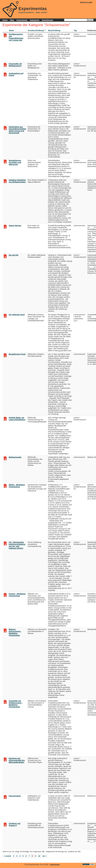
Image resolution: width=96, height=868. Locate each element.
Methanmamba (15, 457)
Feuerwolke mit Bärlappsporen (15, 65)
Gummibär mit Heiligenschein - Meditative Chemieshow (16, 704)
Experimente (22, 20)
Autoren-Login (86, 2)
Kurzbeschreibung (36, 30)
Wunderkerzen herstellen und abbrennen (15, 162)
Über (12, 20)
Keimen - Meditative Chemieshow (17, 595)
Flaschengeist (15, 796)
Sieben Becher (15, 226)
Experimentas (33, 9)
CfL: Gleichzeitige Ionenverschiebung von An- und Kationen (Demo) (17, 545)
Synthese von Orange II (15, 824)
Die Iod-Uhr (14, 255)
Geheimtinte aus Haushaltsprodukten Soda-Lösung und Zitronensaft (17, 130)
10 (39, 856)
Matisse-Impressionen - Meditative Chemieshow (15, 632)
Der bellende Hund (17, 315)
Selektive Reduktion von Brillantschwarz (17, 181)
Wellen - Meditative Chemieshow (17, 486)
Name (11, 30)
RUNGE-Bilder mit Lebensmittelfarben (17, 419)
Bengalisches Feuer (17, 354)
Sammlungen (47, 20)
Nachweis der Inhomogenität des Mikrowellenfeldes (17, 760)
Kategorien (35, 20)
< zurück (7, 856)
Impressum (55, 865)
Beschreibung (54, 30)
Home (5, 20)
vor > (44, 856)
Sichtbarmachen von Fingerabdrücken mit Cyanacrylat (16, 37)
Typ (75, 30)
